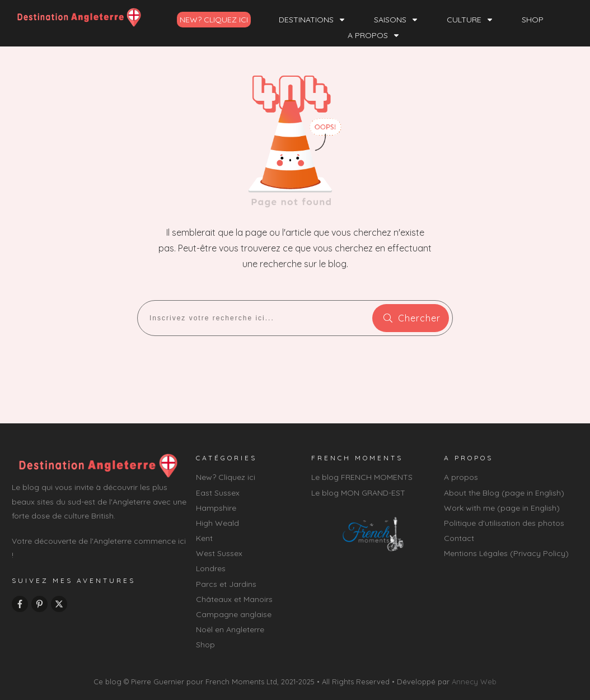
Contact (459, 538)
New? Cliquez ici (226, 477)
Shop (205, 645)
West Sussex (219, 553)
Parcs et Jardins (226, 584)
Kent (204, 538)
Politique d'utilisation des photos (504, 523)
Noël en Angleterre (230, 629)
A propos (461, 477)
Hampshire (216, 508)
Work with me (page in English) (502, 508)
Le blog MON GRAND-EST (358, 493)
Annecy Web (474, 682)
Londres (211, 568)
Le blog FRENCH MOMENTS (362, 477)
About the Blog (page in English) (504, 493)
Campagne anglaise (234, 614)
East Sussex (218, 493)
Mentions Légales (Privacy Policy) (506, 553)
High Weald (217, 523)
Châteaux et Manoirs (234, 599)
